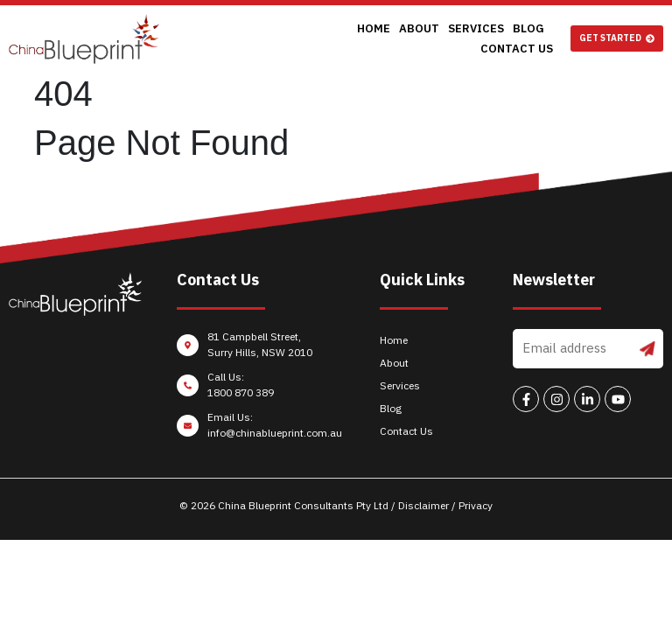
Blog (456, 39)
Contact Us (517, 39)
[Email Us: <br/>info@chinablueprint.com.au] (262, 430)
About (346, 39)
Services (403, 39)
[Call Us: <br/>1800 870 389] (262, 389)
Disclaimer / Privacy (445, 505)
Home (301, 39)
